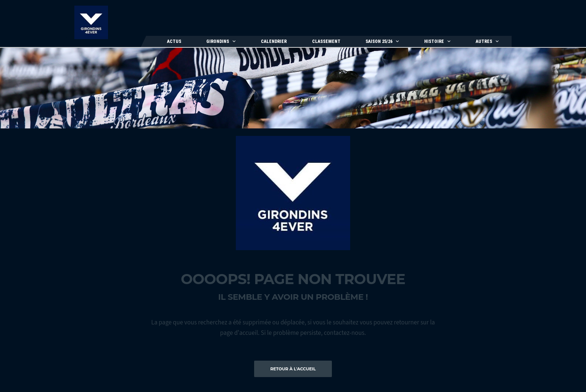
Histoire (434, 41)
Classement (326, 41)
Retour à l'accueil (293, 369)
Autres (484, 41)
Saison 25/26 (379, 41)
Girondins (218, 41)
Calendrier (274, 41)
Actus (174, 41)
